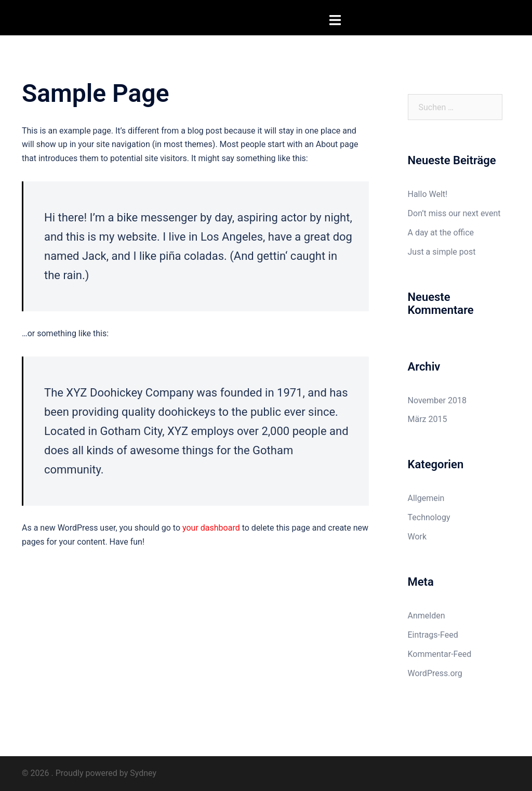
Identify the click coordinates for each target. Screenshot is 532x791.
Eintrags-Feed (433, 635)
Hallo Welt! (428, 194)
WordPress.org (435, 673)
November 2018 (437, 400)
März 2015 (428, 419)
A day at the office (441, 233)
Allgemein (426, 498)
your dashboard (211, 528)
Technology (429, 517)
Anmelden (427, 616)
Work (417, 537)
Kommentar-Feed (440, 654)
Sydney (143, 773)
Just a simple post (442, 252)
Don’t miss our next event (454, 213)
